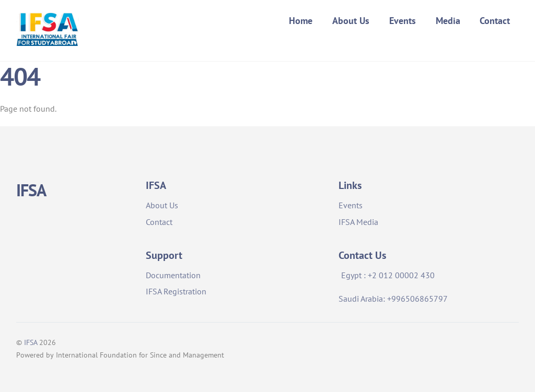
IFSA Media (358, 222)
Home (301, 21)
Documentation (173, 275)
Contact (495, 21)
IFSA (31, 342)
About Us (351, 21)
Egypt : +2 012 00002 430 (388, 275)
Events (403, 21)
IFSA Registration (176, 291)
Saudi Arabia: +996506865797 (393, 299)
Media (448, 21)
